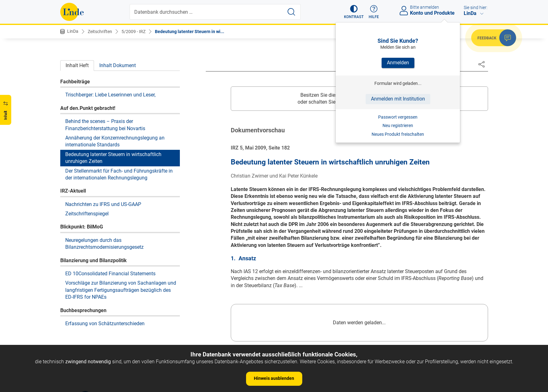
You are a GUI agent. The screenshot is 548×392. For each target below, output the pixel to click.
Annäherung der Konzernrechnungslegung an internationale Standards (115, 141)
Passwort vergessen (398, 117)
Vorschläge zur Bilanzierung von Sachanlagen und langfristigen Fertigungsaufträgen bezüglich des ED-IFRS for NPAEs (121, 290)
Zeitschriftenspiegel (87, 214)
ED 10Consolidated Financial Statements (110, 274)
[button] (354, 12)
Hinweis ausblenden (274, 378)
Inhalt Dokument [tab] (118, 65)
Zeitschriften (100, 32)
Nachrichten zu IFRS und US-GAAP (103, 204)
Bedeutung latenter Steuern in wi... (190, 32)
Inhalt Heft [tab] (77, 65)
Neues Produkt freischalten (398, 134)
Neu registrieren (398, 125)
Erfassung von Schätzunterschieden (105, 323)
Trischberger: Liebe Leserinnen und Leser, (110, 95)
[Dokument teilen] (481, 64)
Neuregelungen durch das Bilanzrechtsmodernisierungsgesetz (104, 244)
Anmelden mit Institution (398, 99)
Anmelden (398, 63)
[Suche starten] (291, 12)
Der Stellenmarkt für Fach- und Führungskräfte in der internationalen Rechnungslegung (119, 174)
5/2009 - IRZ (133, 32)
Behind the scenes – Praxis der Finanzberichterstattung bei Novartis (105, 125)
